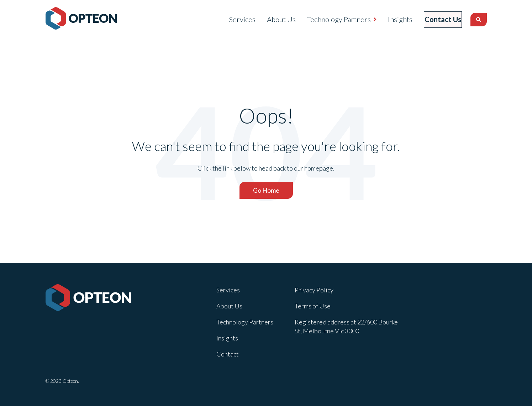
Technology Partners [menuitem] (328, 19)
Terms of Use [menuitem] (313, 306)
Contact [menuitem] (228, 354)
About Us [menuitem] (271, 19)
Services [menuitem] (231, 19)
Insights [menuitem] (389, 19)
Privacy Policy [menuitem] (314, 290)
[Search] (479, 20)
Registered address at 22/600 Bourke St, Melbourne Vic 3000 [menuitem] (346, 326)
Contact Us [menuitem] (438, 19)
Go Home (266, 190)
